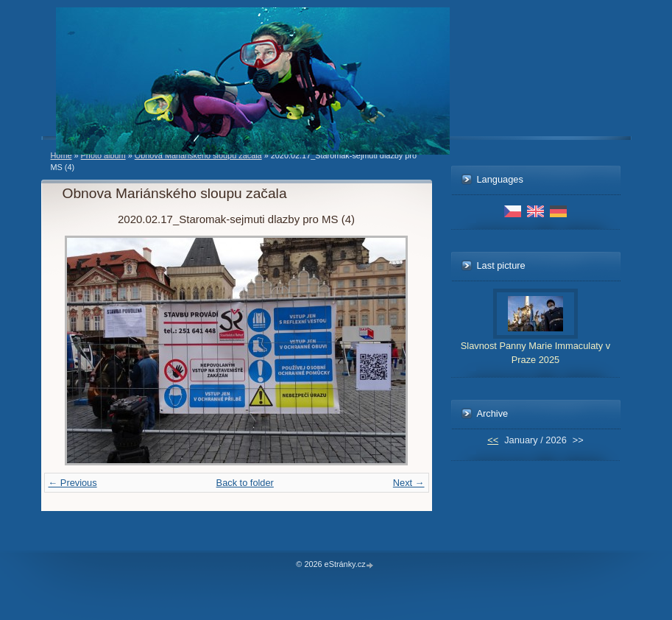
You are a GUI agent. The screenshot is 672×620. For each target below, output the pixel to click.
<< (493, 440)
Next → (409, 483)
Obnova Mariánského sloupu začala (198, 155)
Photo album (103, 155)
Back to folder (245, 483)
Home (61, 155)
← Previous (73, 483)
